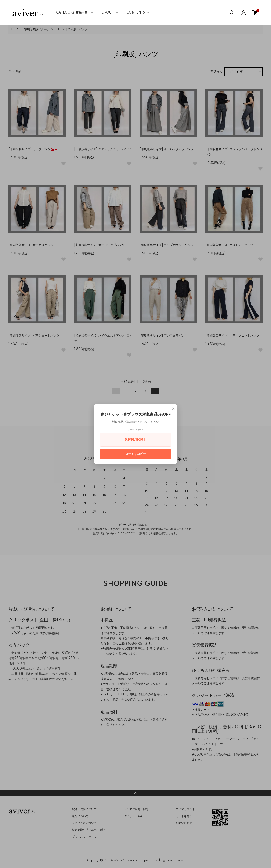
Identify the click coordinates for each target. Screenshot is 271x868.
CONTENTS (136, 13)
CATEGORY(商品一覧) (72, 13)
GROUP (108, 13)
